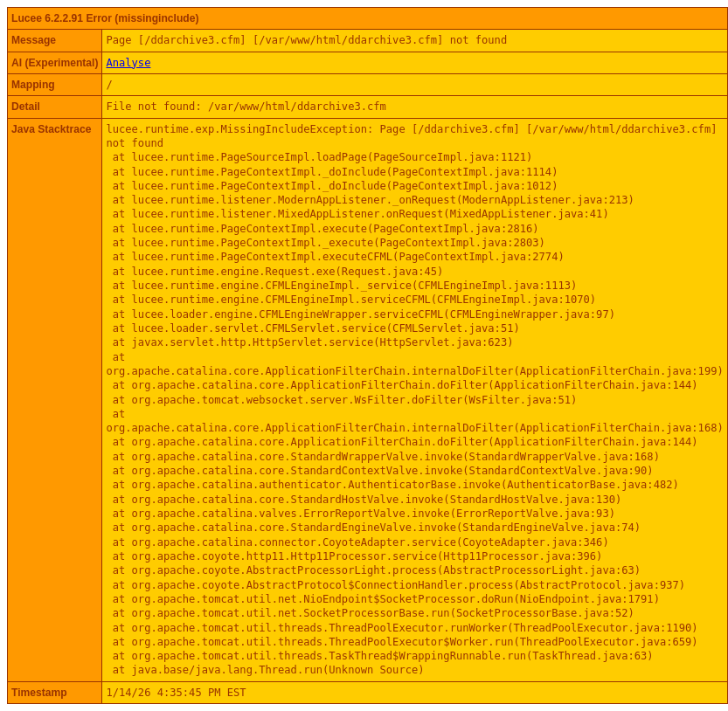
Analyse (128, 63)
